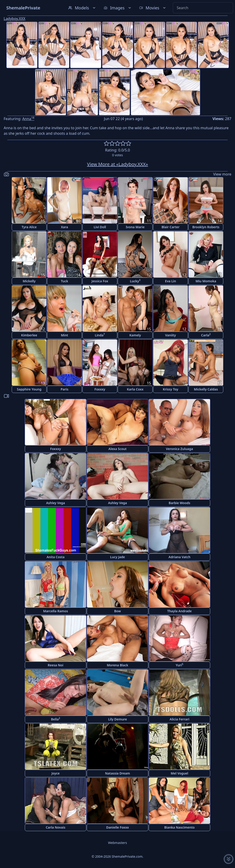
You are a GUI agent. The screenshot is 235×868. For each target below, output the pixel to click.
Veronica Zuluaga (179, 449)
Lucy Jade (117, 557)
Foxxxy (100, 389)
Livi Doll (100, 227)
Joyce (56, 773)
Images (118, 8)
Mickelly (29, 281)
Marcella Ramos (56, 611)
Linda (100, 335)
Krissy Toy (170, 389)
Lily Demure (117, 719)
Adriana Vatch (179, 557)
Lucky (135, 281)
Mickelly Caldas (206, 389)
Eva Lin (171, 281)
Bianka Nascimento (179, 827)
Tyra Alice (29, 227)
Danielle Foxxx (118, 827)
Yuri (179, 665)
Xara (64, 227)
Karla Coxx (135, 389)
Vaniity (171, 335)
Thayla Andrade (180, 611)
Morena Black (117, 665)
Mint (64, 335)
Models (82, 8)
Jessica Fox (100, 281)
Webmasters (117, 843)
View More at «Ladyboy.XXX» (117, 164)
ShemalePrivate (23, 8)
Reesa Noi (56, 665)
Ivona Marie (135, 227)
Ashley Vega (56, 503)
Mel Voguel (179, 773)
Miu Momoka (206, 281)
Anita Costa (56, 557)
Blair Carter (171, 227)
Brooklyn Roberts (206, 227)
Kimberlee (29, 335)
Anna (28, 119)
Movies (153, 8)
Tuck (64, 281)
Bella (56, 719)
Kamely (135, 335)
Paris (64, 389)
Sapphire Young (29, 389)
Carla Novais (55, 827)
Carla (206, 335)
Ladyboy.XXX (15, 19)
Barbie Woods (179, 503)
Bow (117, 611)
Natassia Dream (118, 773)
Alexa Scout (118, 449)
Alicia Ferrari (179, 719)
